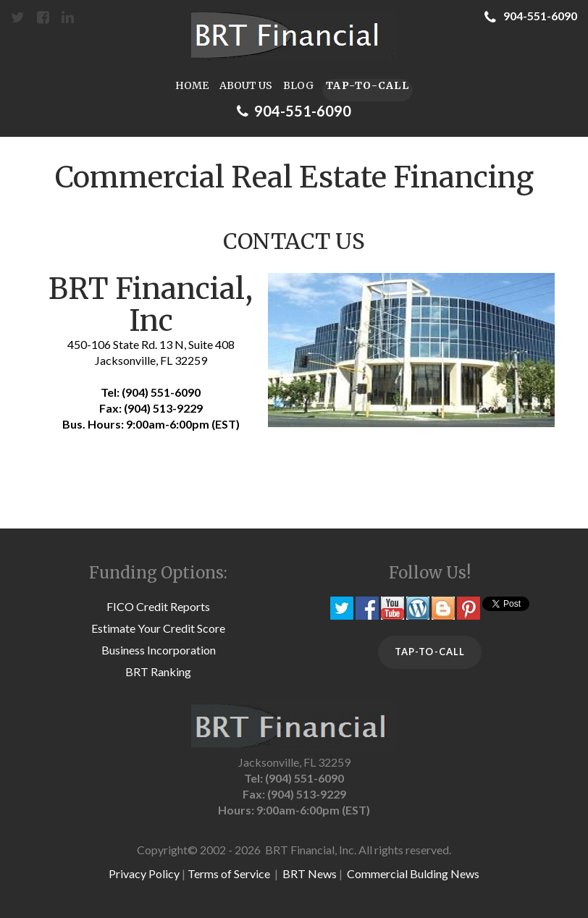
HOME (192, 86)
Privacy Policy (144, 873)
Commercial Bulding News (413, 873)
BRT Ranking (158, 671)
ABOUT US (246, 86)
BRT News (310, 873)
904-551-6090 (531, 16)
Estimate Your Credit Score (158, 628)
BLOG (298, 86)
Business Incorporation (159, 650)
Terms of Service (229, 873)
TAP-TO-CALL (367, 85)
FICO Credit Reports (158, 606)
